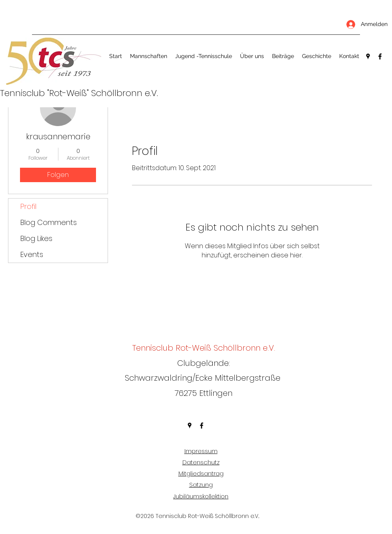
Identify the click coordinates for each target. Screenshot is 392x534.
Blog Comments (49, 222)
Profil (28, 206)
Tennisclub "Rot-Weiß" (46, 93)
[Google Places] (368, 56)
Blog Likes (36, 238)
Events (32, 254)
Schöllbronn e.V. (125, 93)
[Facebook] (380, 56)
